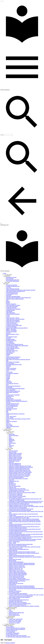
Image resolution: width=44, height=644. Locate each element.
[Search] (7, 135)
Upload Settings (10, 618)
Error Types (9, 450)
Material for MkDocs (10, 643)
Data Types (6, 284)
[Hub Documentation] (22, 45)
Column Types (9, 433)
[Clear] (1, 224)
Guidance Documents (8, 625)
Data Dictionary (7, 430)
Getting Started (7, 276)
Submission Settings (11, 609)
